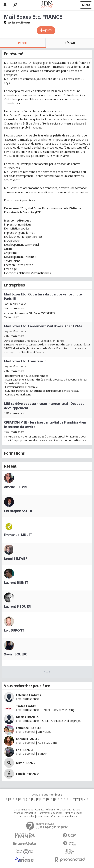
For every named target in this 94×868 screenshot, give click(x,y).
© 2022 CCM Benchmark (64, 817)
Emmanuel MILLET (18, 535)
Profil (23, 43)
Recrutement (64, 810)
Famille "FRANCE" (28, 774)
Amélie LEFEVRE (16, 487)
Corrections (43, 817)
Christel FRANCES (27, 739)
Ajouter (48, 30)
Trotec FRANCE (26, 706)
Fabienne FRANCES (28, 695)
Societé (77, 810)
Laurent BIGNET (16, 583)
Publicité (50, 810)
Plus (47, 672)
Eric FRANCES (25, 750)
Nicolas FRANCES (27, 717)
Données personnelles (24, 813)
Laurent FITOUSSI (17, 606)
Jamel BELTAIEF (15, 559)
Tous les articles (26, 817)
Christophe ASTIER (18, 511)
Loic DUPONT (14, 630)
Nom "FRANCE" (26, 763)
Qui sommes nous (23, 810)
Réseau (70, 43)
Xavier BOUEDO (16, 654)
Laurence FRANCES (29, 728)
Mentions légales (74, 813)
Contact (39, 810)
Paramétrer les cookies (50, 813)
